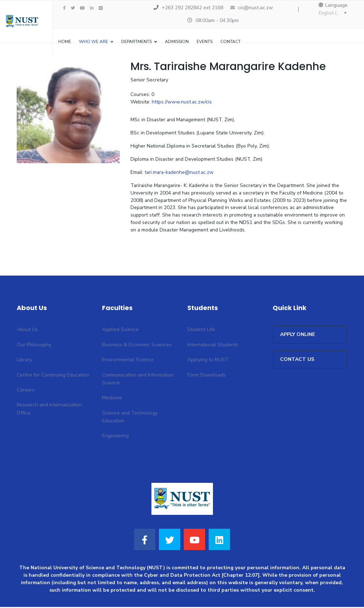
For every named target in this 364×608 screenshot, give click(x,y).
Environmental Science (128, 361)
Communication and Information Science (138, 380)
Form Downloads (207, 376)
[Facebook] (145, 540)
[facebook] (64, 8)
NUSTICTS (146, 604)
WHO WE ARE (93, 42)
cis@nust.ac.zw (255, 8)
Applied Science (120, 331)
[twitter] (73, 8)
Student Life (201, 331)
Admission (177, 42)
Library (24, 361)
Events (205, 42)
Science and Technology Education (130, 418)
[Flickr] (101, 8)
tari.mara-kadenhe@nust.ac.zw (180, 173)
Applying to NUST (208, 361)
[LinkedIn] (92, 8)
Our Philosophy (34, 346)
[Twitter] (170, 540)
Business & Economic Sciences (137, 346)
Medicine (112, 399)
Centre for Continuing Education (53, 376)
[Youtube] (82, 8)
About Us (27, 331)
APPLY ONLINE (298, 336)
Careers (26, 391)
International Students (213, 346)
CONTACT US (297, 361)
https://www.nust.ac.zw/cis (182, 103)
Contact (231, 42)
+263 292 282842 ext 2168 (192, 8)
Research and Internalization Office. (49, 410)
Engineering (115, 437)
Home (65, 42)
